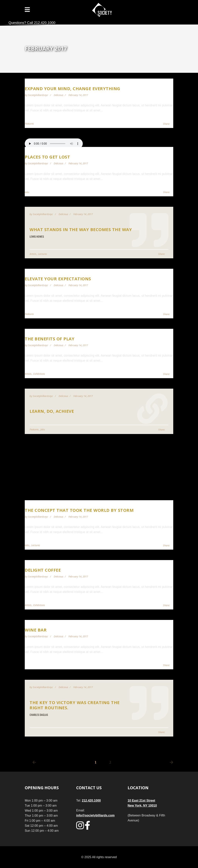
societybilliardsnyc (38, 95)
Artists (33, 254)
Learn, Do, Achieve (52, 411)
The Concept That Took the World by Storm (79, 510)
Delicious (59, 95)
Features (29, 124)
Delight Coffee (43, 570)
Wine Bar (36, 630)
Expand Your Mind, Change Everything (73, 88)
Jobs (27, 192)
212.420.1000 (91, 801)
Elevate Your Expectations (58, 279)
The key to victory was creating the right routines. (75, 705)
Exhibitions (39, 374)
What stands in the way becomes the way (81, 229)
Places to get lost (47, 157)
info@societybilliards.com (95, 815)
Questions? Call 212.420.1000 (32, 23)
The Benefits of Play (50, 339)
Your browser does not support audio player (54, 144)
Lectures (43, 254)
